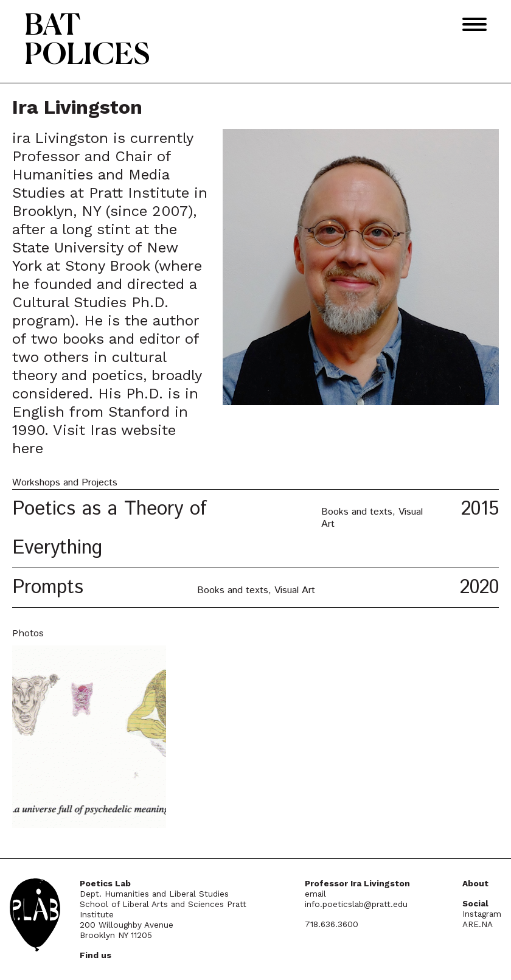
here (28, 448)
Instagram (482, 914)
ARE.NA (478, 924)
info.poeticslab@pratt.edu (356, 904)
